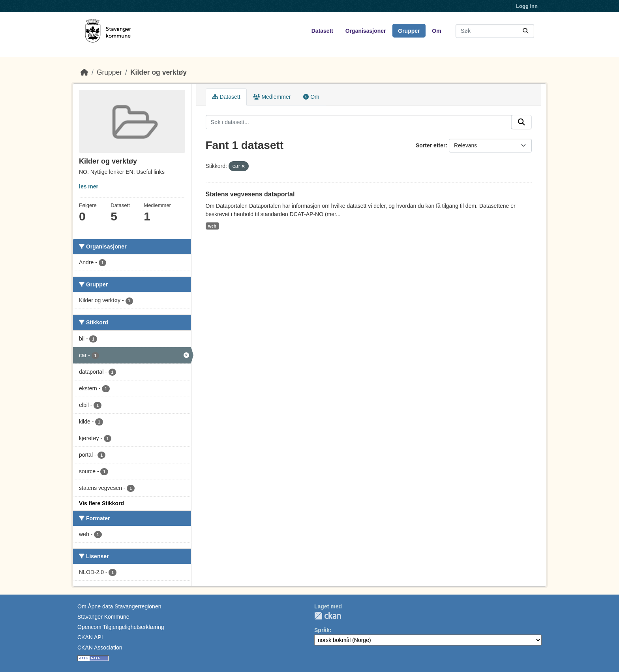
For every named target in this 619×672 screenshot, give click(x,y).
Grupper (409, 31)
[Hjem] (84, 72)
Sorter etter (430, 145)
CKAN (328, 616)
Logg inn (527, 6)
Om (436, 31)
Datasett (322, 31)
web (212, 226)
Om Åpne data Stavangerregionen (119, 606)
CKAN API (90, 637)
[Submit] (525, 31)
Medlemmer (272, 97)
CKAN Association (100, 648)
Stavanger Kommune (103, 617)
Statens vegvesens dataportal (250, 194)
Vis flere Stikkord (101, 503)
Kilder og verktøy (159, 72)
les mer (89, 186)
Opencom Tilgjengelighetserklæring (121, 627)
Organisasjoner (366, 31)
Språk (322, 630)
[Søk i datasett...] (495, 31)
